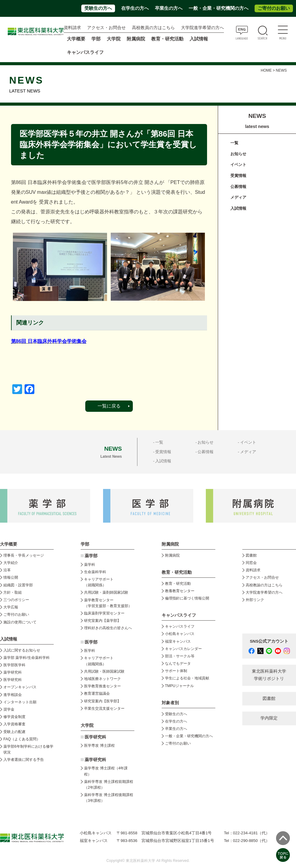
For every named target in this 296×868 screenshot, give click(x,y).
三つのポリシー (16, 600)
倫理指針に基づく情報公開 (187, 598)
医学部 (91, 642)
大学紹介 (11, 563)
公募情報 (238, 187)
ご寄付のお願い (274, 8)
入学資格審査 (14, 724)
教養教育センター (180, 591)
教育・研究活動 (178, 584)
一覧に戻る (109, 406)
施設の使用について (20, 622)
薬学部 (91, 556)
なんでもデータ (178, 663)
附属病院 (136, 39)
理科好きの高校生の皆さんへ (108, 628)
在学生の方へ (135, 8)
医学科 (90, 651)
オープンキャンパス (20, 687)
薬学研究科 (13, 672)
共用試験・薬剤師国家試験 (106, 592)
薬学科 (90, 565)
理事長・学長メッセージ (24, 555)
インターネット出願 (20, 702)
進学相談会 (13, 695)
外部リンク (255, 600)
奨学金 (9, 709)
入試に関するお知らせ (22, 650)
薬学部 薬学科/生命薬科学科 (27, 658)
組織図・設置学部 (18, 585)
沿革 (7, 570)
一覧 (234, 143)
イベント (238, 165)
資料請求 (72, 28)
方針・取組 (13, 592)
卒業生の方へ (169, 8)
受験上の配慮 (14, 732)
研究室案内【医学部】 (102, 701)
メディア (238, 197)
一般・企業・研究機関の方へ (219, 8)
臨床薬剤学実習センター (104, 613)
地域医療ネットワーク (102, 679)
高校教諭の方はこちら (264, 585)
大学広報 (11, 607)
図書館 (251, 555)
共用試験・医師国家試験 (104, 671)
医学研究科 (13, 680)
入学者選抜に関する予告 (24, 760)
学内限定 (269, 718)
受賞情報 (238, 176)
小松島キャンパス (180, 634)
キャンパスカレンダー (183, 649)
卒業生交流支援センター (104, 708)
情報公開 (11, 577)
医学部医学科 (14, 665)
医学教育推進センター (102, 686)
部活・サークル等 (180, 656)
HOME (266, 70)
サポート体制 (176, 671)
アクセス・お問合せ (106, 28)
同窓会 (251, 563)
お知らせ (238, 154)
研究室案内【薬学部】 (102, 621)
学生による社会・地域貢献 (187, 678)
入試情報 (238, 208)
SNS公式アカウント (269, 641)
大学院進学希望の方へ (202, 28)
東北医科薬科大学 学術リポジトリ (269, 675)
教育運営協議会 (97, 693)
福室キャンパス (178, 641)
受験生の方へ (98, 8)
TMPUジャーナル (179, 686)
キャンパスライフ (180, 626)
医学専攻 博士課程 (99, 746)
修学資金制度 (14, 717)
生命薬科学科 (95, 572)
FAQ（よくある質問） (22, 739)
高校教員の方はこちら (153, 28)
